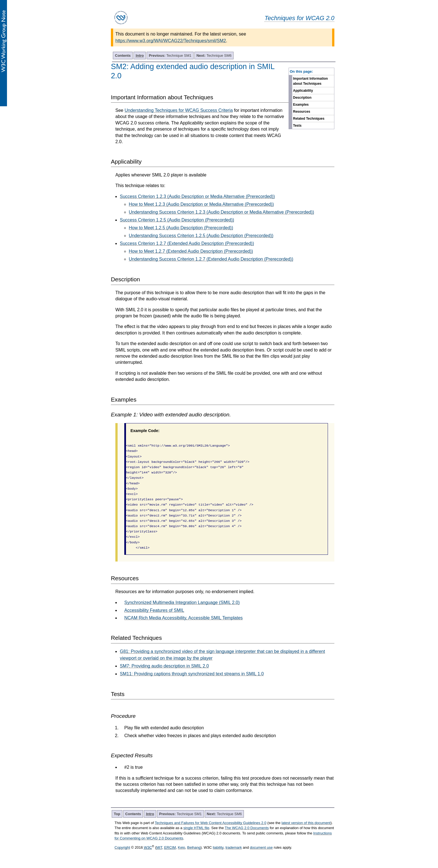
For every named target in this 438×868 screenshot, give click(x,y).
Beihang (194, 847)
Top (117, 814)
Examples (301, 105)
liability (218, 847)
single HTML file (196, 828)
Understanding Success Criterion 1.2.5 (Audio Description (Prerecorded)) (201, 236)
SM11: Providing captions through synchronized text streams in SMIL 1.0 (192, 674)
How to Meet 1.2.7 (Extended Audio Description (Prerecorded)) (191, 251)
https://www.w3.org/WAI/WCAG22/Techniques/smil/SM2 (171, 41)
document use (261, 847)
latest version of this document (306, 823)
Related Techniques (309, 119)
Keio (182, 847)
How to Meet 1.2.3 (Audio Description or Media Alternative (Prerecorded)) (201, 204)
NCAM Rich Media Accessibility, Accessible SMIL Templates (184, 618)
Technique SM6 (214, 56)
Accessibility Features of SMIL (154, 610)
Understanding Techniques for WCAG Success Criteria (179, 110)
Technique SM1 (170, 56)
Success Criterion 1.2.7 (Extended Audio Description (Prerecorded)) (187, 243)
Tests (297, 126)
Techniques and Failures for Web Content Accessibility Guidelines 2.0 (210, 823)
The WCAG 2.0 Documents (247, 828)
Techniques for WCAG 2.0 (299, 18)
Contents (123, 56)
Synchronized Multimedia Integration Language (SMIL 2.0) (182, 602)
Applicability (303, 91)
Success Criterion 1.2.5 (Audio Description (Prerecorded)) (177, 220)
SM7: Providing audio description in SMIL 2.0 (164, 666)
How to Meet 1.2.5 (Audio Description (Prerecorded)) (181, 228)
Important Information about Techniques (310, 81)
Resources (302, 112)
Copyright (122, 847)
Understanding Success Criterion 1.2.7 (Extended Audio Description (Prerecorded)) (211, 259)
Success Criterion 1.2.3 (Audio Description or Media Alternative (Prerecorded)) (197, 196)
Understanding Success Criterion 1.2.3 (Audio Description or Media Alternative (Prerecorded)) (221, 212)
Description (302, 98)
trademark (234, 847)
